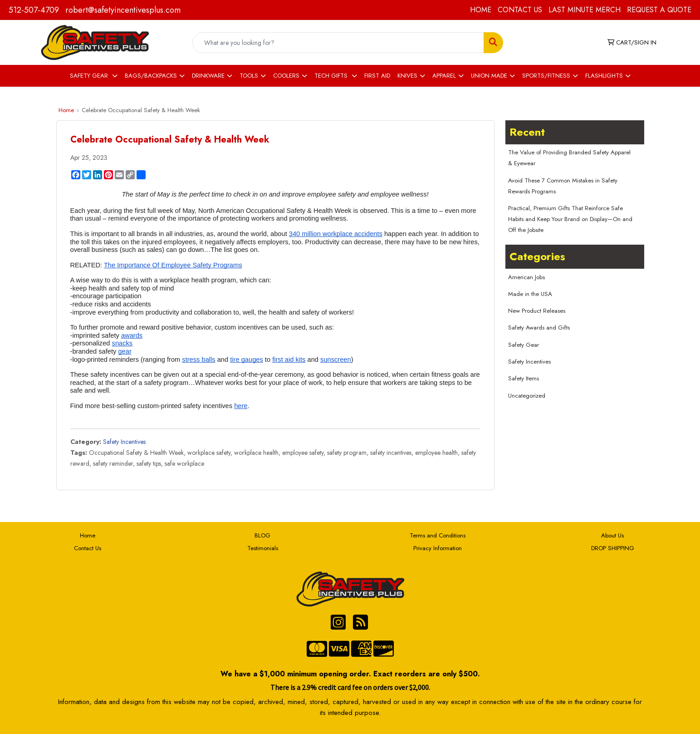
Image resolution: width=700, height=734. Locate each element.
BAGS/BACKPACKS (151, 76)
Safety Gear (524, 345)
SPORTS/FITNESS (546, 76)
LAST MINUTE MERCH (585, 10)
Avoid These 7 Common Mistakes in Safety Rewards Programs (563, 186)
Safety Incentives (124, 442)
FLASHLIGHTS (604, 76)
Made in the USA (530, 294)
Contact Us (88, 548)
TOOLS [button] (249, 76)
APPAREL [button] (444, 76)
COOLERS (286, 76)
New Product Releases (537, 311)
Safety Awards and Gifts (539, 328)
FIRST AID (377, 76)
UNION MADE (489, 76)
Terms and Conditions (438, 535)
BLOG (262, 535)
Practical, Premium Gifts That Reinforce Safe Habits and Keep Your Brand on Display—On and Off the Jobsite (570, 219)
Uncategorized (527, 396)
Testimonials (263, 548)
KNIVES (407, 76)
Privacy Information (438, 548)
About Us (612, 535)
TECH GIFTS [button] (332, 76)
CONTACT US (520, 10)
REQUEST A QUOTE (659, 10)
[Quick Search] (338, 43)
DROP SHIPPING (613, 548)
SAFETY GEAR (90, 76)
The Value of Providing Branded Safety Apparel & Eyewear (569, 158)
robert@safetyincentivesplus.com (123, 10)
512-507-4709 (34, 10)
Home (66, 110)
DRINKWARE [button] (208, 76)
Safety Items (524, 378)
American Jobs (526, 277)
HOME (481, 10)
